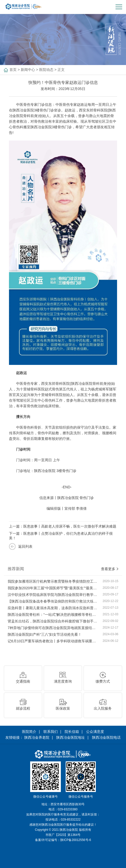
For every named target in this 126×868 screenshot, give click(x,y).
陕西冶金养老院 (37, 737)
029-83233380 (68, 809)
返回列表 (25, 546)
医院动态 (46, 70)
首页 (13, 70)
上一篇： (63, 526)
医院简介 (29, 732)
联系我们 (51, 732)
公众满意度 (95, 732)
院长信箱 (72, 732)
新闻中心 (28, 70)
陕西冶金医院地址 (71, 737)
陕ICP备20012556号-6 (76, 840)
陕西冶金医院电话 (106, 737)
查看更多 (110, 569)
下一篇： (61, 536)
